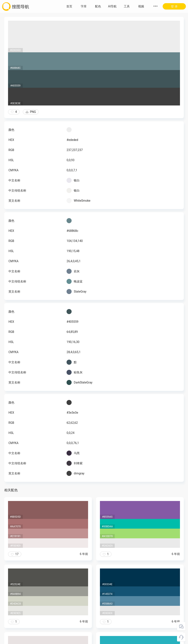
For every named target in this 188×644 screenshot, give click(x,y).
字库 (84, 6)
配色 (98, 6)
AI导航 (112, 6)
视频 (141, 6)
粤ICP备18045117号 (94, 640)
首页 (69, 6)
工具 (127, 6)
